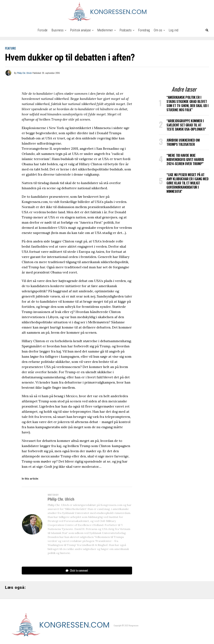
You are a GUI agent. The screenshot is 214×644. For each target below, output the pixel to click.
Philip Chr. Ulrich (24, 73)
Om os (158, 30)
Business (58, 30)
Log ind (173, 30)
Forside (43, 30)
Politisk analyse (80, 30)
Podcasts (126, 30)
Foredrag (144, 30)
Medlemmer (105, 30)
